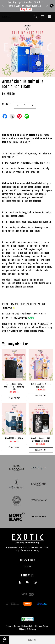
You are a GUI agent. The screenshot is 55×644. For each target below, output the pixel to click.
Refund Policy (42, 626)
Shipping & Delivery (28, 629)
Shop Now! (26, 9)
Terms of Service (13, 626)
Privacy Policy (28, 626)
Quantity (6, 104)
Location (28, 566)
